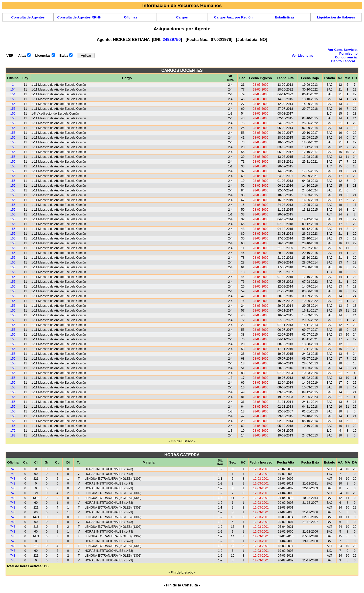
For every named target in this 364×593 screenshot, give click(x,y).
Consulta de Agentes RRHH (79, 17)
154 (13, 90)
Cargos (182, 17)
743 (13, 469)
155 (13, 99)
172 (13, 431)
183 (13, 435)
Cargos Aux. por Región (233, 17)
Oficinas (131, 17)
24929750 (172, 40)
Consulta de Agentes (28, 17)
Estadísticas (285, 17)
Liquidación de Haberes (336, 17)
